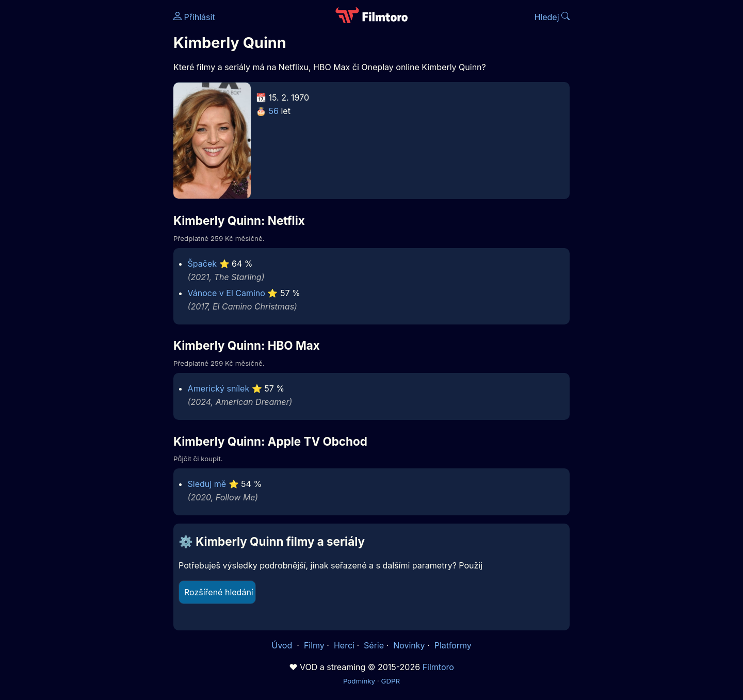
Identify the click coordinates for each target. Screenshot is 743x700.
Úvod (283, 645)
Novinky (409, 645)
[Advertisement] (99, 159)
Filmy (314, 645)
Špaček (202, 264)
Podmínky (359, 681)
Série (374, 645)
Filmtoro (438, 667)
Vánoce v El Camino (227, 293)
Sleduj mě (207, 484)
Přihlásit (194, 17)
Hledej (552, 17)
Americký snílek (219, 388)
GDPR (390, 681)
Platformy (453, 645)
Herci (344, 645)
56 (274, 111)
